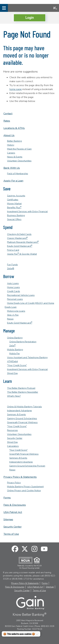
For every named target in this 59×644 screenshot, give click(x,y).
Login (30, 18)
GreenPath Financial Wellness (24, 454)
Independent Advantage (19, 410)
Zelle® (11, 268)
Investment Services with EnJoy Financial (27, 211)
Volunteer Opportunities (19, 161)
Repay (10, 319)
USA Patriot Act (13, 512)
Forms (7, 498)
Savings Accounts (16, 196)
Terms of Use (11, 534)
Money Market (14, 204)
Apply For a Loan (13, 181)
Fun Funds (12, 264)
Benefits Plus (14, 207)
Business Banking (16, 215)
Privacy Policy (14, 483)
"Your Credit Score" (17, 365)
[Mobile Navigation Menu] (4, 8)
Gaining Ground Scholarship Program (27, 466)
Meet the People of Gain (19, 149)
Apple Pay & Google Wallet (22, 254)
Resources (12, 430)
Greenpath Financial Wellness (22, 422)
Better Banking (14, 141)
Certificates (13, 200)
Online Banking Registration (23, 342)
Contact (8, 114)
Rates (7, 121)
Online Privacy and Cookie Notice (24, 490)
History (11, 145)
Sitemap (8, 519)
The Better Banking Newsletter (23, 392)
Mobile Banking (15, 349)
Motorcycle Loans (16, 311)
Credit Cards (14, 291)
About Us (9, 135)
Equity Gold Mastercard (20, 246)
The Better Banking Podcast (21, 388)
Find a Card (13, 250)
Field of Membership (18, 173)
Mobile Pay (15, 354)
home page (16, 89)
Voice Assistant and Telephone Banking (27, 357)
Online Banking (15, 338)
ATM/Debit (12, 361)
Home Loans (13, 287)
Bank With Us (12, 168)
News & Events (15, 157)
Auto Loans (13, 283)
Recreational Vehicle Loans (21, 295)
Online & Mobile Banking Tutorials (24, 407)
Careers (11, 153)
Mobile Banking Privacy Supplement (25, 486)
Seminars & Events (16, 414)
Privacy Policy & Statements (20, 477)
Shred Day (12, 373)
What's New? (14, 396)
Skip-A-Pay (13, 315)
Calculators (13, 446)
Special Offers (14, 219)
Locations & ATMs (14, 128)
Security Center (15, 438)
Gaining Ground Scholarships (22, 418)
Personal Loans (15, 299)
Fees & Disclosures (15, 505)
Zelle (12, 346)
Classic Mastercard (17, 238)
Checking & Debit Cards (19, 234)
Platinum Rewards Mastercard (23, 242)
